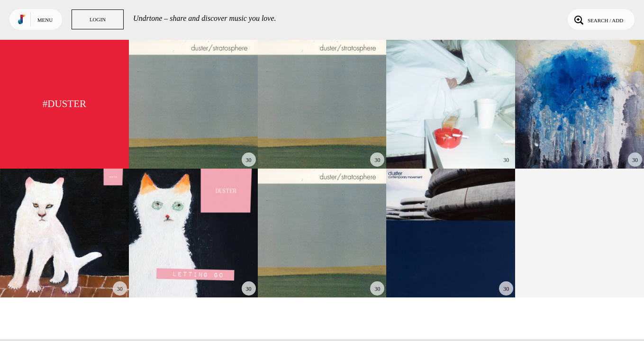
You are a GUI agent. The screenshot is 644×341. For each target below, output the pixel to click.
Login (98, 19)
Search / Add (598, 19)
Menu (45, 20)
